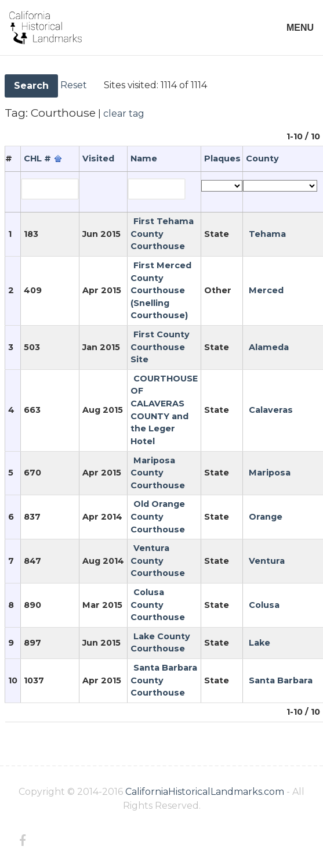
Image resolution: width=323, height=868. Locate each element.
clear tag (124, 114)
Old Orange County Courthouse (158, 516)
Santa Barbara (281, 680)
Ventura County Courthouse (158, 561)
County (262, 159)
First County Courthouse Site (160, 347)
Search (31, 86)
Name (144, 159)
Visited (98, 159)
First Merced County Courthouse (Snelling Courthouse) (161, 290)
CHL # (37, 159)
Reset (74, 85)
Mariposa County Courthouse (158, 473)
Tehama (267, 234)
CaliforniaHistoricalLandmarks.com (205, 792)
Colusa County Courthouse (158, 605)
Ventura (267, 561)
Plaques (222, 159)
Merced (266, 290)
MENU (300, 28)
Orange (266, 517)
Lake (260, 643)
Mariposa (270, 473)
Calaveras (271, 410)
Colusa (264, 605)
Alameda (269, 347)
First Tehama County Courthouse (162, 234)
